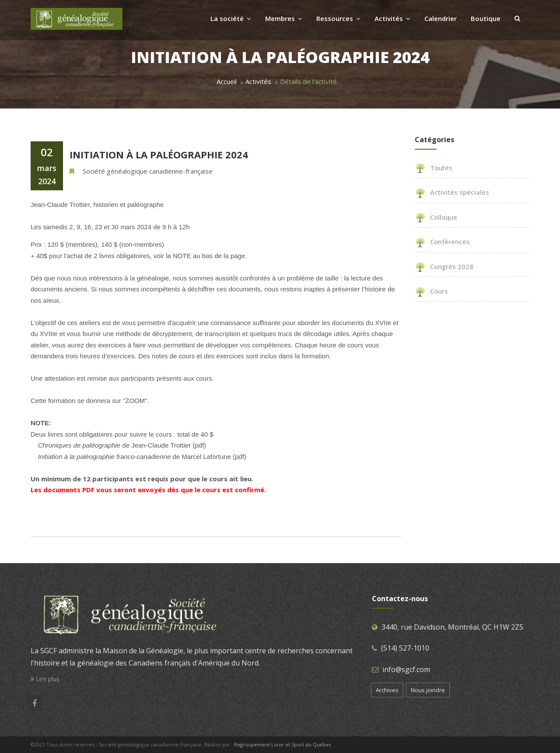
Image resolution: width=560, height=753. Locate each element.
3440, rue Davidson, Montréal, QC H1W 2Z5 (452, 627)
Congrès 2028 (444, 266)
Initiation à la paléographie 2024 (159, 154)
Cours (431, 291)
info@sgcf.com (406, 669)
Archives (387, 690)
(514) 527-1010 (405, 648)
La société (231, 18)
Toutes (434, 168)
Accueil (227, 81)
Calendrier (441, 18)
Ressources (338, 18)
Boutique (486, 18)
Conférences (442, 242)
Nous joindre (428, 690)
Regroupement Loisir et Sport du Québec (283, 744)
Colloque (436, 217)
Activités (392, 18)
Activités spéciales (452, 192)
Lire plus (45, 679)
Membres (284, 18)
